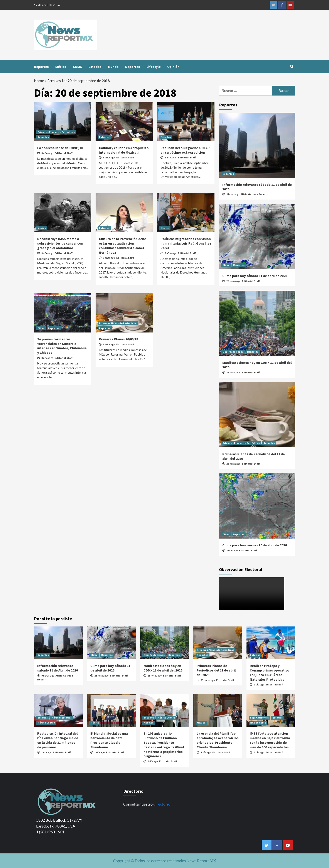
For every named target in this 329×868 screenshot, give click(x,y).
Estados (95, 67)
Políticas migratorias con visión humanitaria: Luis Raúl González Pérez (186, 243)
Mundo (113, 67)
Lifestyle (154, 67)
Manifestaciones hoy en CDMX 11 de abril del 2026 (163, 668)
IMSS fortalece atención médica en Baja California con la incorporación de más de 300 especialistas (270, 740)
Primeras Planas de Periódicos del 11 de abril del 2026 (216, 670)
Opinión (173, 67)
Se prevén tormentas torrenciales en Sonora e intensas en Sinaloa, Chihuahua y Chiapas (62, 346)
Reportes (41, 67)
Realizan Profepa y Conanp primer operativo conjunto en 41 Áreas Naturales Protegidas (270, 672)
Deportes (133, 67)
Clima (41, 328)
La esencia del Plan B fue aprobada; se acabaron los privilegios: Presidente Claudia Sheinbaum (218, 740)
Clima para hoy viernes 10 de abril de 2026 (255, 545)
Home (39, 81)
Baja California (259, 718)
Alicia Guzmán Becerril (255, 194)
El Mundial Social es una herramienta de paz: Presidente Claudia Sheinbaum (109, 740)
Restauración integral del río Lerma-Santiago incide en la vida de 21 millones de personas (58, 740)
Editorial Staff (64, 153)
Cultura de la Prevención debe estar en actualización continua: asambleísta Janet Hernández (122, 245)
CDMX (77, 67)
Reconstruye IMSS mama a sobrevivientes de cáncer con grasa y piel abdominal (60, 243)
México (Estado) (61, 718)
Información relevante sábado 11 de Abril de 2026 (57, 668)
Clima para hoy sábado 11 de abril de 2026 (255, 276)
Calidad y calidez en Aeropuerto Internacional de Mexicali (124, 150)
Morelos (149, 723)
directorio (162, 804)
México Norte (258, 723)
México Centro (46, 723)
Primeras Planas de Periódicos (56, 132)
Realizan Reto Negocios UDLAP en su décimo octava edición (185, 150)
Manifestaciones (233, 352)
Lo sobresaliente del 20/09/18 (60, 148)
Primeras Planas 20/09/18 (118, 339)
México (61, 67)
